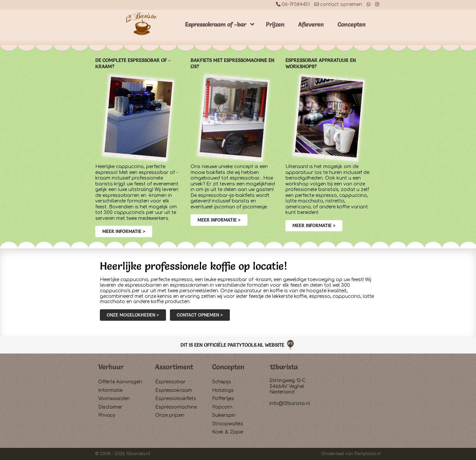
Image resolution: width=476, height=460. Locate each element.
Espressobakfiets (176, 399)
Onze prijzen (170, 415)
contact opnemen (338, 4)
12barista (284, 367)
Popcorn (222, 407)
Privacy (107, 415)
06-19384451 (293, 4)
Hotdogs (223, 390)
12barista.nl (138, 454)
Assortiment (174, 367)
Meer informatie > (124, 231)
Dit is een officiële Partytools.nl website (238, 345)
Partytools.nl (368, 454)
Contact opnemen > (200, 315)
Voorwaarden (114, 399)
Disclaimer (110, 407)
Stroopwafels (228, 424)
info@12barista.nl (290, 403)
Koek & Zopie (228, 432)
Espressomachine (176, 407)
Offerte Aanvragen (120, 382)
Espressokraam (174, 390)
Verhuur (111, 367)
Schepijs (222, 382)
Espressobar (170, 382)
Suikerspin (224, 415)
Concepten (352, 24)
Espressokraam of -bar (216, 24)
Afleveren (311, 24)
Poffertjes (223, 399)
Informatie (110, 390)
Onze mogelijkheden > (133, 315)
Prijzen (275, 24)
